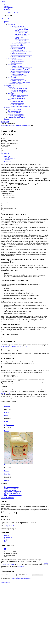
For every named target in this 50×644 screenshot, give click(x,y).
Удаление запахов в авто (19, 81)
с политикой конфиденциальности (21, 578)
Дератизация (12, 58)
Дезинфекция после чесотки (20, 73)
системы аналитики (8, 565)
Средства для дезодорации (16, 116)
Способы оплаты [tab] (9, 158)
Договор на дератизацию (19, 90)
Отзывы (7, 119)
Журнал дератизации (18, 97)
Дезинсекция (12, 25)
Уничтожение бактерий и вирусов (22, 68)
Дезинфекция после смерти (20, 69)
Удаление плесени (17, 66)
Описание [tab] (7, 156)
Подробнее (21, 566)
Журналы (11, 93)
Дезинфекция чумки (18, 74)
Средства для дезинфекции (16, 114)
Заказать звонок (6, 583)
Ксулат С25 (8, 416)
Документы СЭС (9, 85)
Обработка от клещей (22, 29)
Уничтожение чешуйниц (19, 49)
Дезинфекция (12, 65)
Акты (10, 100)
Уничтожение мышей (18, 61)
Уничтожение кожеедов (19, 53)
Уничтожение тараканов (19, 44)
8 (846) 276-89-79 (12, 12)
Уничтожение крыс (17, 60)
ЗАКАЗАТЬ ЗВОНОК (7, 498)
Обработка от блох (17, 45)
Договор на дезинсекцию (19, 89)
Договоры (11, 87)
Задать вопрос (5, 153)
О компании (8, 537)
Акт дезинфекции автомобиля (21, 106)
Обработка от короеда (22, 31)
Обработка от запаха (18, 79)
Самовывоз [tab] (8, 161)
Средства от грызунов (14, 111)
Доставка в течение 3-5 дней (9, 140)
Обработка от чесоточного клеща (22, 52)
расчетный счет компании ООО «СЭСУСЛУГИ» (15, 346)
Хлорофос (7, 474)
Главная (7, 21)
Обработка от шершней (22, 39)
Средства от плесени (14, 113)
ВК (5, 549)
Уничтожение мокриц (18, 47)
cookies (46, 563)
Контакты (7, 9)
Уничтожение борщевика (15, 84)
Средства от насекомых (15, 109)
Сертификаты (8, 8)
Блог (6, 540)
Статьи (6, 6)
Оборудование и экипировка (16, 117)
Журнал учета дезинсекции (20, 95)
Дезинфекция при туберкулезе (21, 71)
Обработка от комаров (22, 33)
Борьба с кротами (17, 63)
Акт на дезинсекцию (18, 101)
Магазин (7, 108)
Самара (3, 1)
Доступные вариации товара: (10, 144)
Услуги (6, 23)
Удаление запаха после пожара (21, 82)
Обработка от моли (17, 50)
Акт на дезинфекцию (18, 105)
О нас (6, 4)
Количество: (4, 147)
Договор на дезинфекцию (19, 92)
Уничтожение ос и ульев (22, 34)
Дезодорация (12, 77)
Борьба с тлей (19, 37)
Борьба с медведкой (21, 36)
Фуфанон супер (9, 425)
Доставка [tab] (7, 160)
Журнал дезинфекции (18, 98)
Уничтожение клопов (18, 26)
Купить (3, 152)
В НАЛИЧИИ (5, 139)
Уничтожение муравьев (22, 28)
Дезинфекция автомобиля (19, 76)
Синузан (7, 465)
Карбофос (7, 406)
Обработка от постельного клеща (22, 55)
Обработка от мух (20, 41)
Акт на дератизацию (18, 103)
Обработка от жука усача (23, 42)
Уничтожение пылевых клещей (21, 57)
